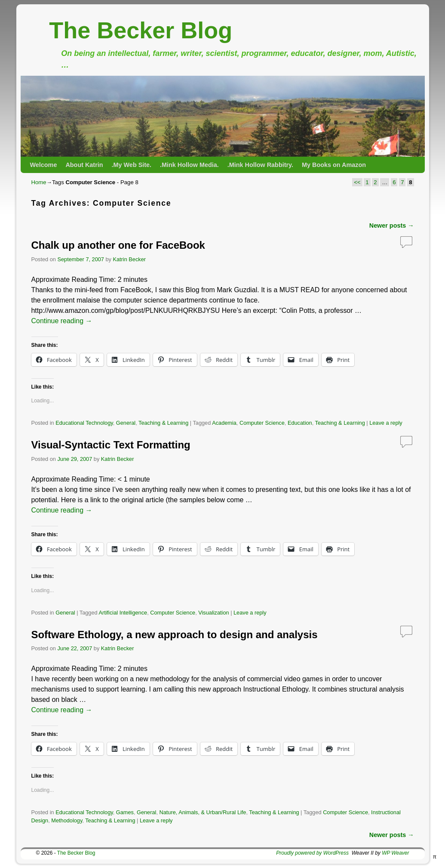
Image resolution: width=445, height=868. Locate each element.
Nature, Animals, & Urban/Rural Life (203, 812)
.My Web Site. (132, 165)
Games (125, 812)
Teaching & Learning (163, 423)
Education (300, 423)
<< (357, 182)
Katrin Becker (129, 259)
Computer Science (262, 423)
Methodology (67, 820)
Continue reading (62, 321)
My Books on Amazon (334, 165)
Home (39, 182)
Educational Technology (84, 423)
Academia (224, 423)
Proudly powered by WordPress (312, 853)
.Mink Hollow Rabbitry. (260, 165)
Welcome (44, 165)
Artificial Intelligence (123, 613)
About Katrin (84, 165)
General (126, 423)
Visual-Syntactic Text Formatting (111, 445)
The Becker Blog (141, 30)
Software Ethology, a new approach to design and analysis (175, 635)
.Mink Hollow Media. (189, 165)
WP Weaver (395, 853)
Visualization (213, 613)
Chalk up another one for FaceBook (118, 245)
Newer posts (392, 225)
